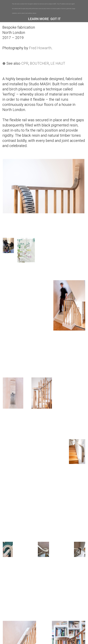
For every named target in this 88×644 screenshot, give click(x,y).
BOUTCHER (39, 63)
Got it (56, 19)
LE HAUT (58, 63)
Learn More (38, 19)
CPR (25, 63)
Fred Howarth (40, 48)
